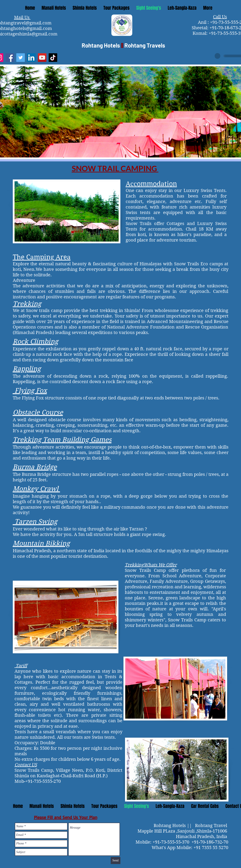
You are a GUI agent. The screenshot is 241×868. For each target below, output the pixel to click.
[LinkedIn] (31, 58)
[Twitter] (21, 58)
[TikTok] (53, 58)
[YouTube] (42, 58)
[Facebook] (10, 58)
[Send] (116, 861)
